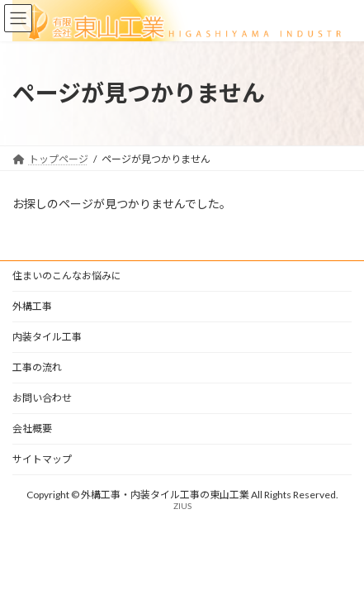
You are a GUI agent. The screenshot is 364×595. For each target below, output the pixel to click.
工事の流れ (37, 367)
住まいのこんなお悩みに (67, 276)
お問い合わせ (42, 398)
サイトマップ (42, 459)
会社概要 (32, 428)
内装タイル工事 (47, 337)
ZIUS (182, 506)
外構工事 (32, 306)
